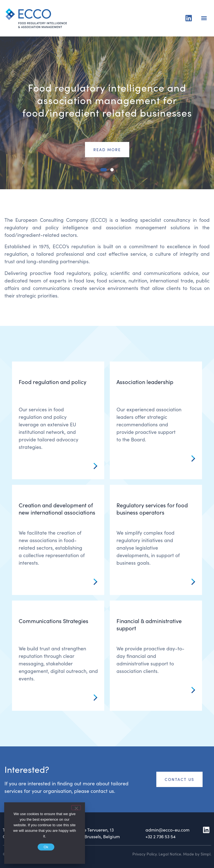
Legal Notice (170, 854)
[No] (76, 808)
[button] (204, 18)
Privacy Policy (144, 854)
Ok (46, 847)
